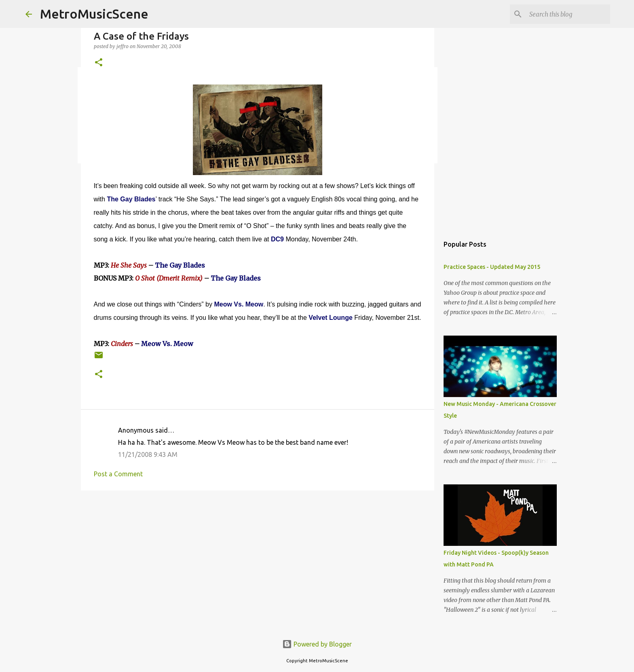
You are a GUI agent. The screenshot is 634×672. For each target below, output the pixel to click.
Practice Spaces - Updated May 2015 (492, 267)
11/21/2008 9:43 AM (148, 454)
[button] (99, 63)
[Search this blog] (568, 14)
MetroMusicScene (94, 14)
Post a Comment (118, 474)
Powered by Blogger (317, 644)
